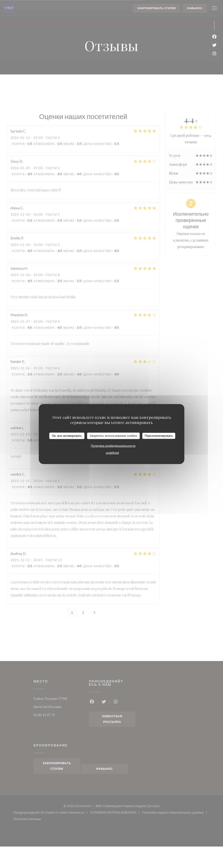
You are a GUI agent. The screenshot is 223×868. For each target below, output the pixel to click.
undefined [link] (112, 453)
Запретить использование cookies (113, 436)
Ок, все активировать (67, 436)
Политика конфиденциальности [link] (113, 446)
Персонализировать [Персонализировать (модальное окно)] (159, 436)
